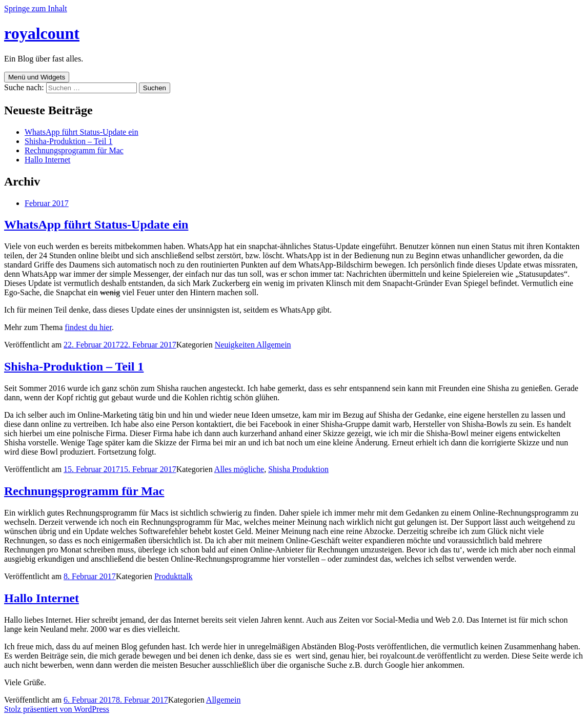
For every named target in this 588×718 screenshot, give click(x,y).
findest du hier (88, 327)
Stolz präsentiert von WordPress (57, 709)
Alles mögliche (239, 469)
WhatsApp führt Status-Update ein (82, 132)
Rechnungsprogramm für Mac (74, 150)
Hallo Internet (47, 160)
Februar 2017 (47, 203)
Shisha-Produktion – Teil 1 (68, 141)
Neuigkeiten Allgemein (253, 345)
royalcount (42, 33)
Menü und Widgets (37, 77)
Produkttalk (174, 576)
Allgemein (224, 700)
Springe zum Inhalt (36, 8)
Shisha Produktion (298, 469)
